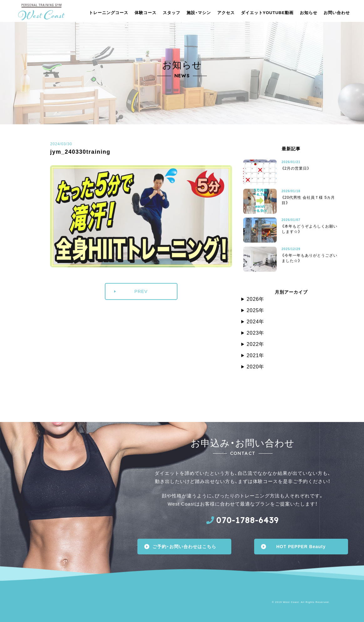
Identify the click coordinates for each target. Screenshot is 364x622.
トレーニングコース (109, 13)
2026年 (256, 299)
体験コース (146, 13)
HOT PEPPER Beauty (301, 547)
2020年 (256, 367)
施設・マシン (199, 13)
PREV (141, 291)
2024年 (256, 322)
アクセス (226, 13)
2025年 (256, 310)
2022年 (256, 344)
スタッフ (172, 13)
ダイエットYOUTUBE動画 (267, 13)
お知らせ (309, 13)
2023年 (256, 333)
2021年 (256, 355)
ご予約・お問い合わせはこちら (184, 547)
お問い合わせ (337, 13)
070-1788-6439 (248, 520)
